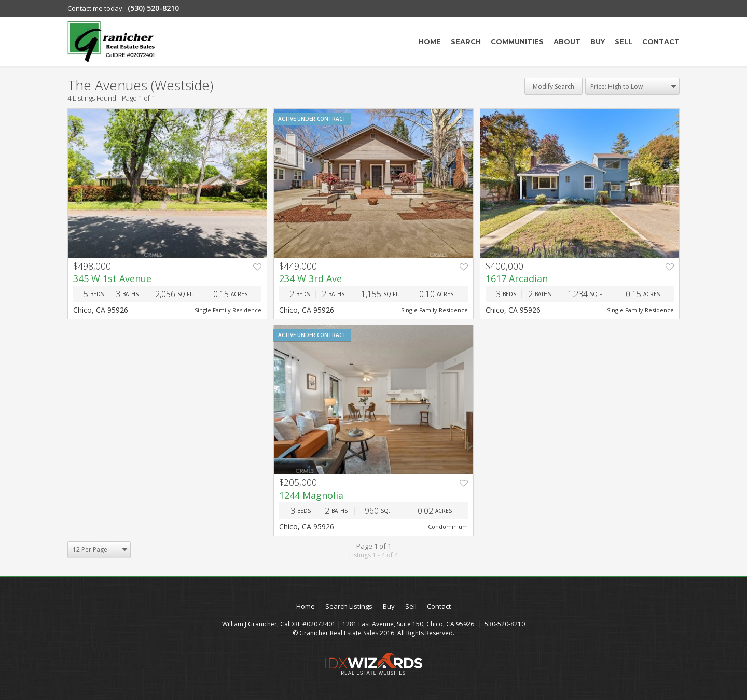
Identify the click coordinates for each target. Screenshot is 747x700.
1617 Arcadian (517, 278)
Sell (624, 41)
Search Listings (349, 606)
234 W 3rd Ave (310, 278)
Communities (517, 41)
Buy (598, 41)
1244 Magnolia (311, 495)
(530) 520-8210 (153, 8)
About (567, 41)
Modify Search (554, 86)
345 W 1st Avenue (112, 278)
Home (430, 41)
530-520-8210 (505, 624)
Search (466, 41)
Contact (661, 41)
